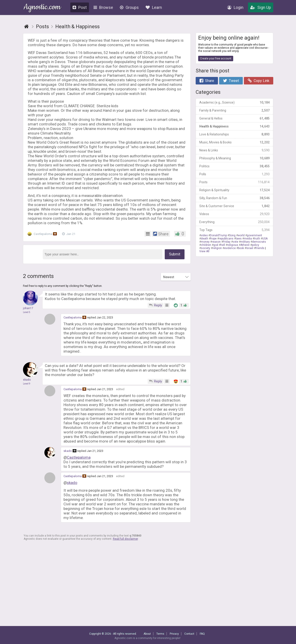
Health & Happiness (234, 126)
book (241, 248)
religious (233, 245)
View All (204, 251)
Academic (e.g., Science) (234, 102)
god (216, 245)
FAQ (202, 634)
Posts (234, 182)
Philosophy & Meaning (234, 158)
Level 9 (27, 384)
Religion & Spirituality (234, 190)
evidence (230, 248)
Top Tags (234, 230)
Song (232, 235)
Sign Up (261, 7)
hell (223, 245)
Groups (129, 7)
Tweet (231, 81)
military (245, 242)
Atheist (245, 245)
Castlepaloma (43, 234)
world (241, 235)
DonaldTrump (218, 235)
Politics (234, 166)
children (206, 245)
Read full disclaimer (125, 539)
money (205, 242)
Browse (103, 7)
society (206, 248)
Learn (154, 7)
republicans (226, 239)
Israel (250, 248)
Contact (189, 634)
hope (214, 239)
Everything (234, 222)
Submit (175, 254)
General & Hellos (234, 118)
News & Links (234, 150)
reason (216, 242)
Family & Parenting (234, 110)
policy (256, 245)
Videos (234, 214)
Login (235, 7)
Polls (234, 174)
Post (80, 7)
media (248, 239)
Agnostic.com (42, 8)
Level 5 (27, 312)
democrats (259, 242)
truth (257, 239)
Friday (227, 242)
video (204, 235)
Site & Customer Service (234, 206)
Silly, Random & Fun (234, 198)
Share (207, 81)
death (205, 239)
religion (217, 248)
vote (235, 242)
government (254, 235)
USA (265, 239)
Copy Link (259, 81)
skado (68, 451)
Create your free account (216, 59)
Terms (160, 634)
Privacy (174, 634)
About (147, 634)
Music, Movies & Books (234, 142)
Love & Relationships (234, 134)
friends (260, 248)
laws (239, 239)
